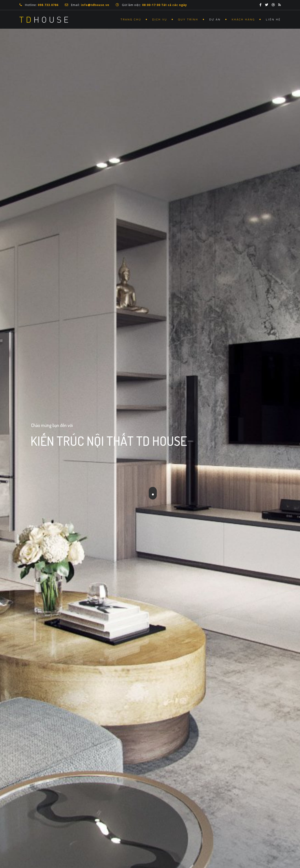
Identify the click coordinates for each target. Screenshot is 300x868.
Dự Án (215, 20)
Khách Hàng (243, 20)
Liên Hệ (273, 20)
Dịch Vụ (160, 20)
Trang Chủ (131, 20)
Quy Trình (188, 20)
